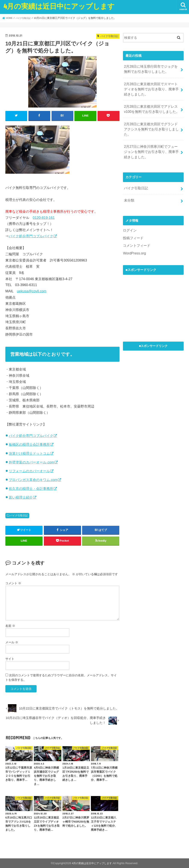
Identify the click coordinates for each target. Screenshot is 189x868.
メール (12, 642)
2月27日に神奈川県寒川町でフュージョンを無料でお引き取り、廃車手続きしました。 (151, 140)
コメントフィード (136, 230)
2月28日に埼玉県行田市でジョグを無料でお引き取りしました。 (151, 68)
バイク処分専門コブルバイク (31, 236)
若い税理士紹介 (21, 497)
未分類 (129, 186)
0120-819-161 (44, 217)
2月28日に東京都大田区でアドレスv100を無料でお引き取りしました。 (150, 105)
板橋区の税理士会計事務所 (29, 444)
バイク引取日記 (19, 515)
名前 (10, 625)
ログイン (129, 215)
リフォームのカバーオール (29, 471)
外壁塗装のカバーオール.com (31, 462)
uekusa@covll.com (32, 291)
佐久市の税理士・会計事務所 (31, 488)
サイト (10, 658)
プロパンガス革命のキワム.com (33, 480)
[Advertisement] (155, 287)
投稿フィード (133, 223)
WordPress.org (134, 237)
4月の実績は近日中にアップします (59, 6)
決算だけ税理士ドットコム (29, 453)
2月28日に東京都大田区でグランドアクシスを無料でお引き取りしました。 (151, 121)
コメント (13, 583)
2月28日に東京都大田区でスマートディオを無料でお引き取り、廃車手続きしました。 (151, 87)
